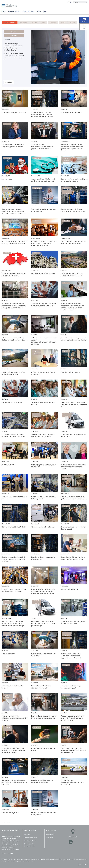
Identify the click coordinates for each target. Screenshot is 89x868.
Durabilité (34, 23)
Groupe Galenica (8, 853)
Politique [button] (37, 94)
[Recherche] (86, 2)
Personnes (53, 23)
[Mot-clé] (80, 2)
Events (43, 23)
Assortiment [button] (37, 97)
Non (85, 864)
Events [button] (37, 221)
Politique (63, 23)
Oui (80, 864)
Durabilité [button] (37, 92)
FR (70, 2)
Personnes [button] (14, 35)
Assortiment (23, 23)
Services (73, 23)
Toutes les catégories (10, 23)
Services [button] (14, 32)
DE (68, 2)
